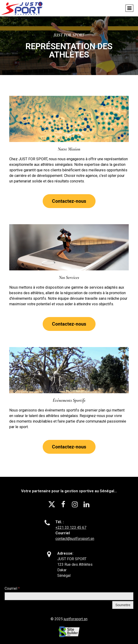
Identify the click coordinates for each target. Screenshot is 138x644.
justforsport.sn (76, 619)
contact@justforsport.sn (75, 539)
